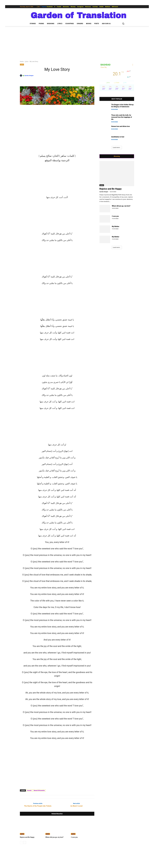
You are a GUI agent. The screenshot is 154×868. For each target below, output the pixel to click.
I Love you (74, 837)
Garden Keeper (29, 75)
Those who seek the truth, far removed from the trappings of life (122, 117)
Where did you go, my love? (54, 837)
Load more (117, 147)
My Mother (116, 226)
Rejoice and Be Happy (27, 837)
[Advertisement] (77, 42)
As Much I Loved (76, 806)
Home (22, 61)
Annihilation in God (118, 137)
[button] (123, 24)
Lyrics (27, 61)
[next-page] (25, 842)
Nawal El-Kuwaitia (39, 790)
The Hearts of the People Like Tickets (38, 806)
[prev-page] (21, 842)
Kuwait (29, 790)
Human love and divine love (120, 126)
